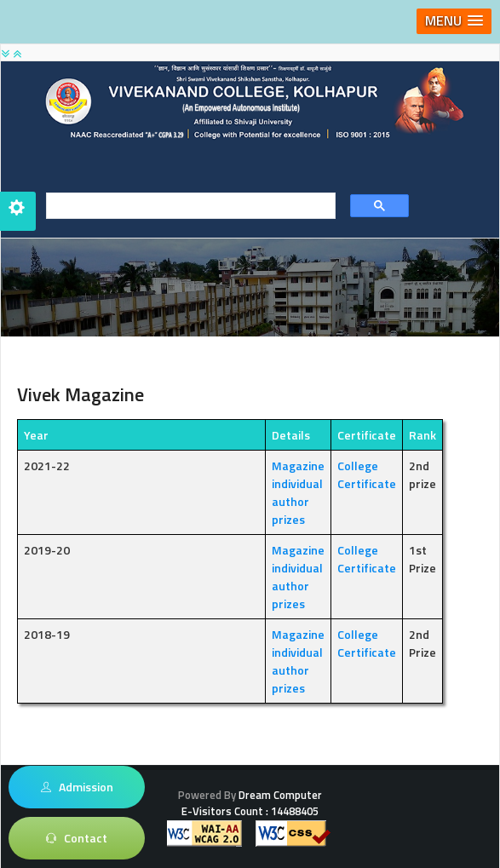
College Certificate (367, 474)
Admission (77, 787)
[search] (185, 206)
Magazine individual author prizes (298, 492)
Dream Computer (279, 795)
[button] (454, 21)
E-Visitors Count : (250, 811)
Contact (77, 838)
